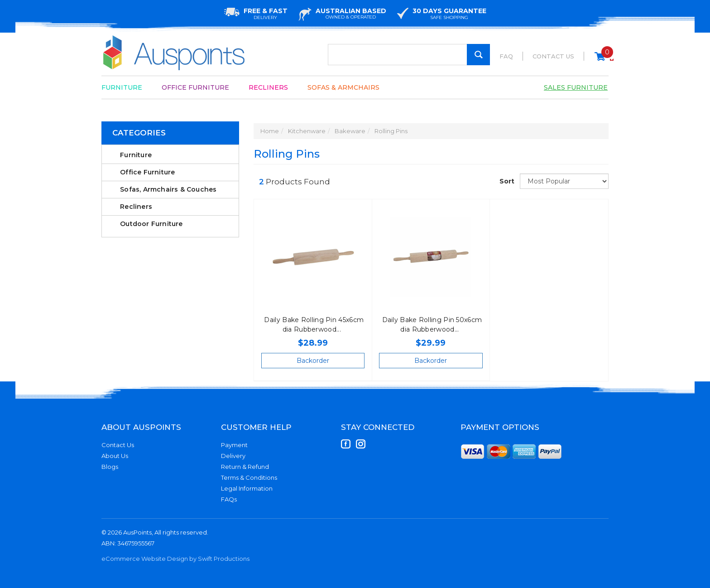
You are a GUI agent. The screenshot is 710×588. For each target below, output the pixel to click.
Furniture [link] (136, 155)
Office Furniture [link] (147, 172)
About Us (115, 456)
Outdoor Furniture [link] (151, 224)
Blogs (110, 467)
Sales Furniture (576, 87)
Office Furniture (195, 87)
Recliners (268, 87)
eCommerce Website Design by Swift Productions (175, 559)
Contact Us (553, 56)
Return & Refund (245, 467)
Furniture (122, 87)
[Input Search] (409, 55)
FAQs (229, 499)
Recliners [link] (136, 207)
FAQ (506, 56)
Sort (506, 181)
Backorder (313, 361)
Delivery (233, 456)
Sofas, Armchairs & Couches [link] (168, 189)
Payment (234, 445)
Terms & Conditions (249, 477)
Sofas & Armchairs (343, 87)
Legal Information (247, 488)
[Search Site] (478, 55)
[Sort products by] (564, 181)
